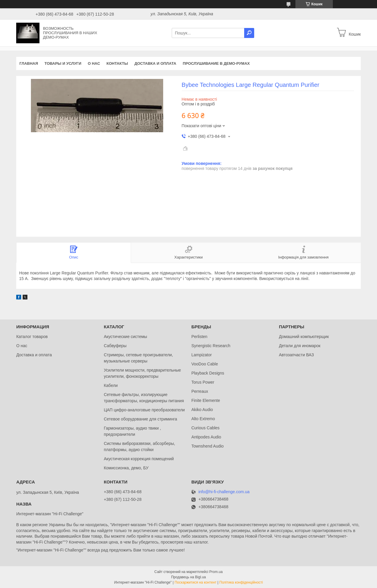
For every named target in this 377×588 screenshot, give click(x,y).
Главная (29, 63)
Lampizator (202, 355)
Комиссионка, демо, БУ (126, 468)
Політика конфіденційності (241, 582)
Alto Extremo (203, 419)
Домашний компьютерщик (304, 337)
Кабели (111, 385)
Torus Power (203, 382)
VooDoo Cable (205, 364)
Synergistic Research (211, 346)
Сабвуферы (115, 346)
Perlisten (199, 337)
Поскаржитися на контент (196, 582)
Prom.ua (216, 572)
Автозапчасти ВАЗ (296, 355)
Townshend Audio (208, 446)
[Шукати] (249, 33)
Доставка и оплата (155, 63)
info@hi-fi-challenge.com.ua (224, 492)
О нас (94, 63)
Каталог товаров (32, 337)
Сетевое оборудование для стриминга (140, 419)
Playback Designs (208, 373)
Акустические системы (125, 337)
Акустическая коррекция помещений (139, 459)
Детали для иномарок (300, 346)
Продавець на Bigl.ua (188, 577)
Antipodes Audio (206, 437)
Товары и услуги (63, 63)
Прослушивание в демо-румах (216, 63)
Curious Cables (206, 428)
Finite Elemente (206, 400)
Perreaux (200, 391)
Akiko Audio (202, 410)
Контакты (117, 63)
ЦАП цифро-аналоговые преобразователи (144, 410)
